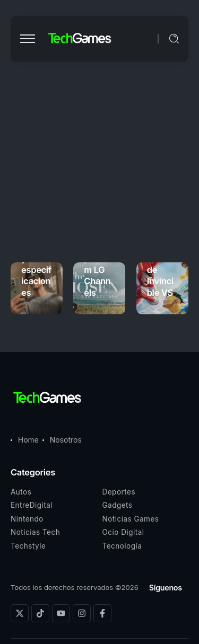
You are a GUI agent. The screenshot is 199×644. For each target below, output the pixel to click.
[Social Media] (20, 613)
